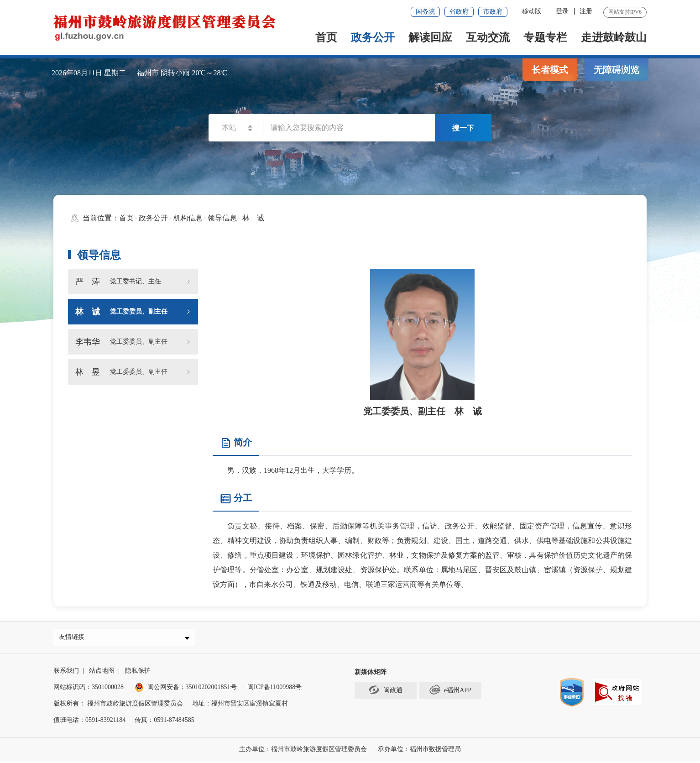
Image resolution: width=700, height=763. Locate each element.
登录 (562, 11)
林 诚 (253, 218)
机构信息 (188, 218)
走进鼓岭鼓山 (614, 37)
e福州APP (450, 692)
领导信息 (222, 218)
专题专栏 (545, 37)
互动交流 (488, 37)
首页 (326, 37)
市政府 (493, 12)
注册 (586, 11)
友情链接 (74, 638)
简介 (236, 443)
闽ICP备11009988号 (274, 689)
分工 (236, 499)
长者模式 (550, 70)
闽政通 (386, 692)
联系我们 (66, 673)
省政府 (459, 12)
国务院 (425, 12)
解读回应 (430, 37)
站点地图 (102, 673)
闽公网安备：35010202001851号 (192, 689)
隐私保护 (138, 673)
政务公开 (373, 37)
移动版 (532, 11)
